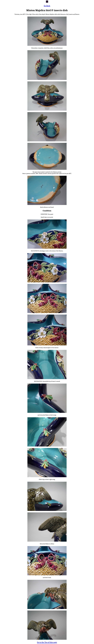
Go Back (47, 6)
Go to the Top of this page (47, 642)
